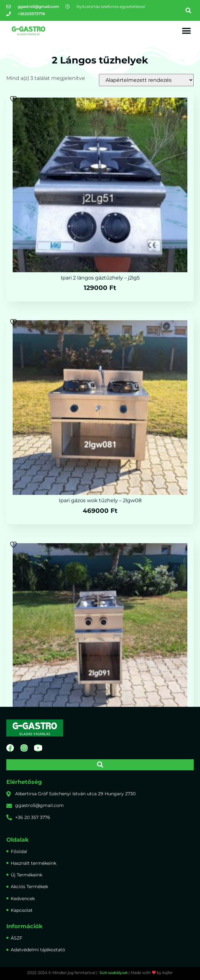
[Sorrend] (146, 80)
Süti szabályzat (114, 973)
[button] (188, 10)
